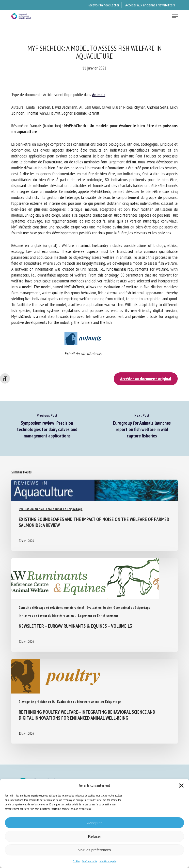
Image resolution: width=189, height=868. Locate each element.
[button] (182, 785)
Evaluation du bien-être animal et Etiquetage (51, 509)
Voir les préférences (95, 850)
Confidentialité (90, 861)
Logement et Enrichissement (98, 616)
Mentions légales (108, 861)
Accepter (94, 823)
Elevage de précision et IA (37, 702)
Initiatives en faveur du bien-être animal (47, 616)
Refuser (95, 836)
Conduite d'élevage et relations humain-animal (51, 608)
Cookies (76, 861)
